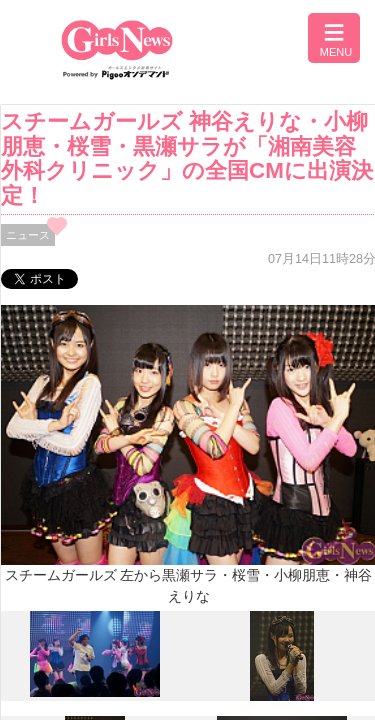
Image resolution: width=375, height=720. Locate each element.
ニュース (28, 235)
